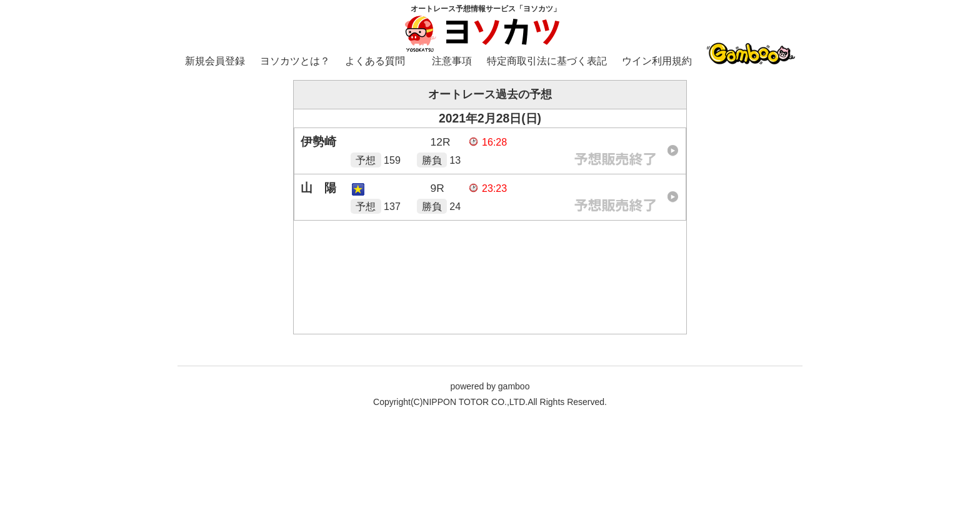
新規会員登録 (215, 61)
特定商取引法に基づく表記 (547, 61)
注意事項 (452, 61)
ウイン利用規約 (657, 61)
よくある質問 (375, 61)
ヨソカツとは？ (295, 61)
